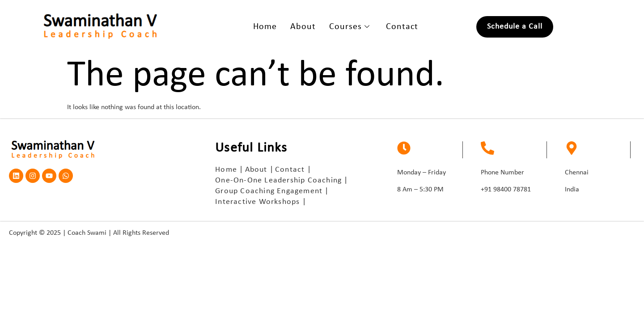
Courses (350, 27)
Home (265, 27)
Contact (402, 27)
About (303, 27)
